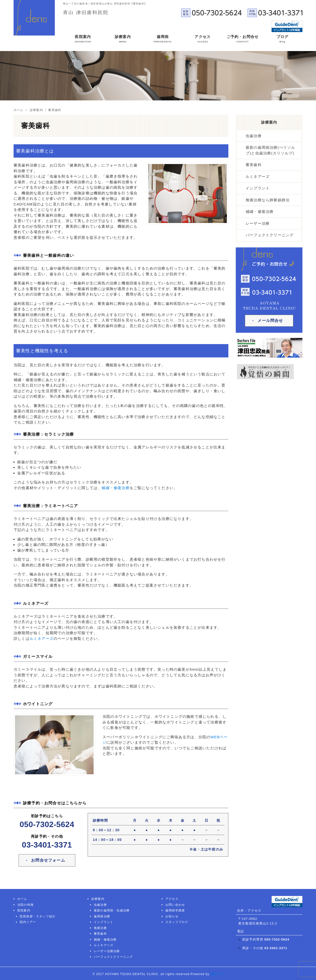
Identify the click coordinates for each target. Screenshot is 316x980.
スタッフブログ (177, 922)
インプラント (258, 188)
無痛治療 (100, 928)
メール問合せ (270, 321)
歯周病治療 (102, 916)
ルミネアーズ (42, 638)
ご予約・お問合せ (243, 40)
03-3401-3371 (47, 845)
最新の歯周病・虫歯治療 (112, 910)
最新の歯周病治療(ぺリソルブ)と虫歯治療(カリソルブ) (270, 150)
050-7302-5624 (47, 824)
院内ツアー (28, 922)
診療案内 (123, 40)
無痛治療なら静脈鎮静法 (268, 200)
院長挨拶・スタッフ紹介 (38, 916)
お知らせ (172, 916)
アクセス (203, 40)
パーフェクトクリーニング (270, 235)
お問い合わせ (175, 905)
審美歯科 (254, 165)
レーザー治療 (258, 223)
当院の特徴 (25, 905)
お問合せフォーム (48, 860)
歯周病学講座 (175, 910)
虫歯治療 (254, 136)
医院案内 (83, 40)
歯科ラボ (217, 974)
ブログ (283, 40)
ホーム (22, 899)
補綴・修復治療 (115, 488)
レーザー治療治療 (107, 951)
